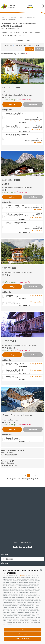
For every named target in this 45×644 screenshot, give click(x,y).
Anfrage (12, 104)
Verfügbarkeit (7, 110)
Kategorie (26, 45)
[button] (41, 570)
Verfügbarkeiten (36, 121)
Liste (30, 49)
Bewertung (35, 45)
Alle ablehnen (22, 634)
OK (23, 629)
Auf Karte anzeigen (9, 100)
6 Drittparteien (22, 576)
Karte (39, 49)
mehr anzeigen (24, 123)
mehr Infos (33, 104)
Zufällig (17, 45)
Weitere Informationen (22, 639)
